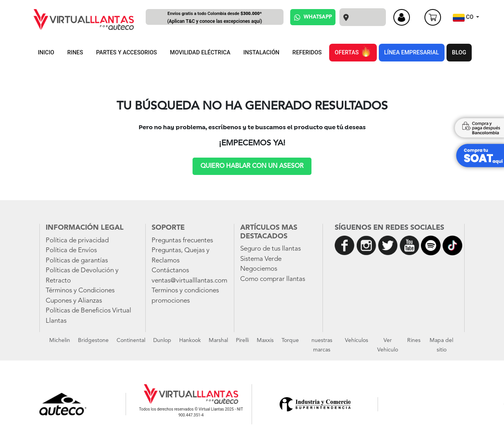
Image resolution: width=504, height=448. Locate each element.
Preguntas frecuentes (182, 241)
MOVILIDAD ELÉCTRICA (200, 53)
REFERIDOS (307, 53)
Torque (290, 340)
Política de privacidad (77, 241)
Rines (414, 340)
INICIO (46, 53)
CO (464, 18)
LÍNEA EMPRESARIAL (412, 53)
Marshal (218, 340)
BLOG (459, 53)
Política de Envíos (71, 250)
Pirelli (242, 340)
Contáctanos (170, 270)
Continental (131, 340)
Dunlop (162, 340)
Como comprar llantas (273, 279)
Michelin (60, 340)
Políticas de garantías (77, 261)
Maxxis (265, 340)
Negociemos (259, 269)
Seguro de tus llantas (271, 249)
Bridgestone (93, 340)
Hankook (190, 340)
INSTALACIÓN (261, 53)
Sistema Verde (261, 259)
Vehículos (357, 340)
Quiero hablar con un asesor (252, 166)
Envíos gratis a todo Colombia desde (215, 18)
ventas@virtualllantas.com (189, 281)
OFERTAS (353, 51)
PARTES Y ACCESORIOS (127, 53)
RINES (75, 53)
